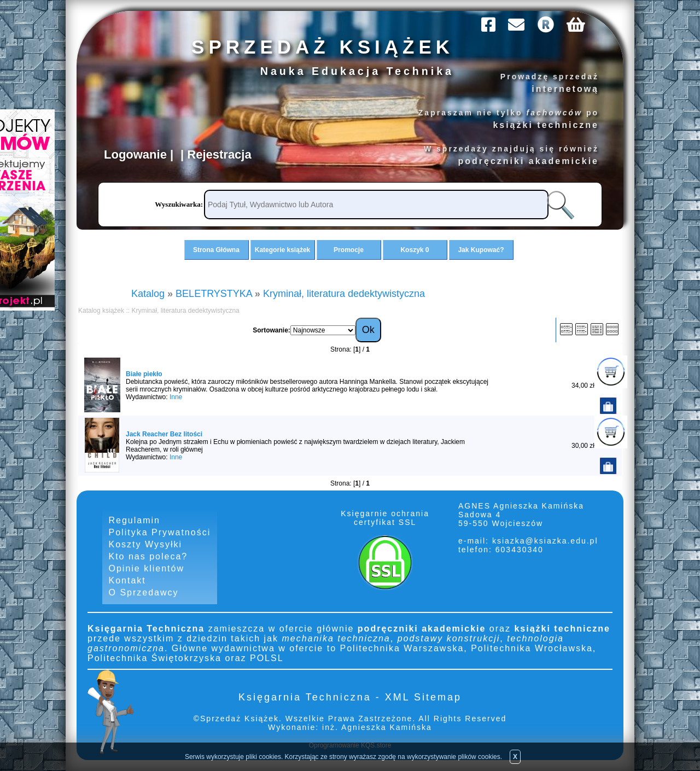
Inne (176, 397)
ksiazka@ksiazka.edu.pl (545, 541)
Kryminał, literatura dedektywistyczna (344, 294)
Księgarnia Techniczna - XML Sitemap (350, 697)
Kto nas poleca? (148, 556)
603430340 (518, 550)
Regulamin (135, 520)
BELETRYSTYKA (214, 294)
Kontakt (127, 580)
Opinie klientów (147, 568)
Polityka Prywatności (160, 532)
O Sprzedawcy (144, 592)
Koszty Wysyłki (146, 544)
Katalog (148, 294)
